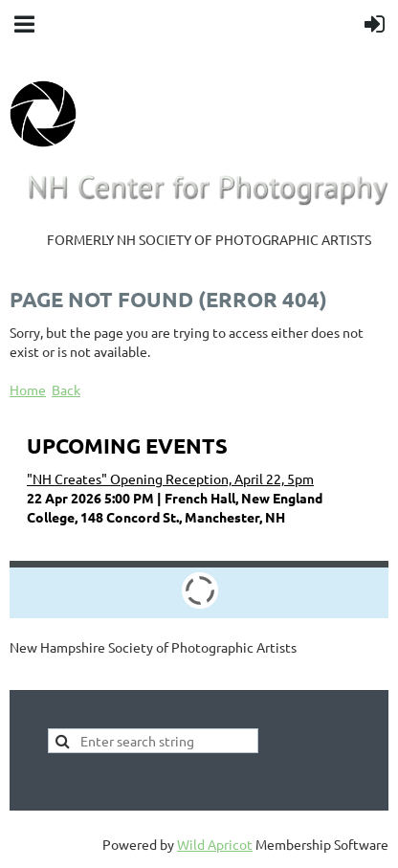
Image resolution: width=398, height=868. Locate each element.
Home (28, 389)
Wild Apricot (215, 844)
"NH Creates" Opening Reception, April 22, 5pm (170, 479)
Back (66, 389)
